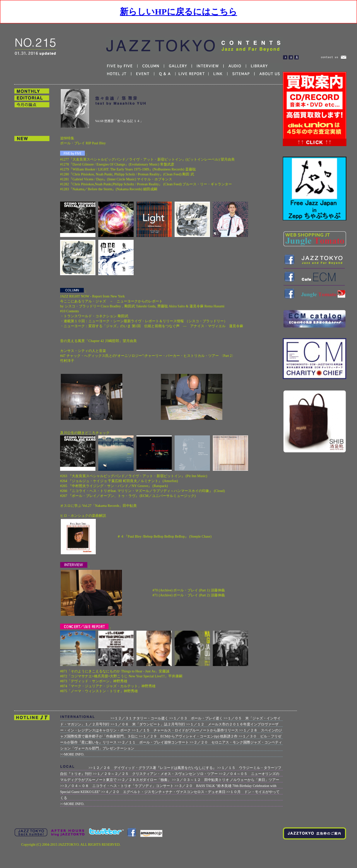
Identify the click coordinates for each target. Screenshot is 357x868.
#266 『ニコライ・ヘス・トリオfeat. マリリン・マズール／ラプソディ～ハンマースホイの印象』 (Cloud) (142, 491)
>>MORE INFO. (72, 754)
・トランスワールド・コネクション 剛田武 (94, 316)
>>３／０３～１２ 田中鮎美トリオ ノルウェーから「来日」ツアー (226, 780)
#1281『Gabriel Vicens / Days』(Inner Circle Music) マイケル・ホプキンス (116, 179)
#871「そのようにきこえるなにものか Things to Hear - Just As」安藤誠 (115, 671)
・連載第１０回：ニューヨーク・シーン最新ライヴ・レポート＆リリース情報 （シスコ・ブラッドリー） (144, 321)
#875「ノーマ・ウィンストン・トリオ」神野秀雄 (99, 691)
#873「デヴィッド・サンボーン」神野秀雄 (94, 681)
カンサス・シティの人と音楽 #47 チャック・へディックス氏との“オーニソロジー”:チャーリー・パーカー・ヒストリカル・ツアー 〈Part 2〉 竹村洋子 (148, 356)
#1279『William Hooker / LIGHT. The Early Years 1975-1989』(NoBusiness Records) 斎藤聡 (128, 169)
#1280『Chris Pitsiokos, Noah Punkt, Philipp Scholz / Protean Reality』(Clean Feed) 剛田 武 (127, 174)
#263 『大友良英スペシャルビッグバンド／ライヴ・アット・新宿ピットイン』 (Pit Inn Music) (134, 476)
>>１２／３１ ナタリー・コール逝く (140, 718)
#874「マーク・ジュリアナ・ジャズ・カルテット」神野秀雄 (108, 686)
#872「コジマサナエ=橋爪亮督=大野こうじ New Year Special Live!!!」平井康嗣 (121, 676)
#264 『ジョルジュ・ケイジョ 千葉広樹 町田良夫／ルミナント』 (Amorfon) (119, 481)
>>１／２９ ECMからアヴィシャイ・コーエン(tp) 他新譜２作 (188, 736)
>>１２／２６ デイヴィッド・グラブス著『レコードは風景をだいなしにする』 (153, 768)
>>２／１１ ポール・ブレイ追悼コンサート (153, 742)
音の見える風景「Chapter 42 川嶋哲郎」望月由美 (98, 341)
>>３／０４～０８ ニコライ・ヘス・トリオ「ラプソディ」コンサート (117, 786)
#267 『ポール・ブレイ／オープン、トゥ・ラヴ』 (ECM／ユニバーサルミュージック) (128, 496)
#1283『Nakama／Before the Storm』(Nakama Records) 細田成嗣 (109, 189)
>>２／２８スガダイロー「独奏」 (144, 780)
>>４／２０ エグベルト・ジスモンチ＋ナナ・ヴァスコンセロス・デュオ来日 (163, 792)
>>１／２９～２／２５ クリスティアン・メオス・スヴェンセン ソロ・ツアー (156, 774)
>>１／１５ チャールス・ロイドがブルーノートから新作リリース (185, 730)
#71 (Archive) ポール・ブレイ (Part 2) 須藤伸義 (189, 595)
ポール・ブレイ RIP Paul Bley (83, 143)
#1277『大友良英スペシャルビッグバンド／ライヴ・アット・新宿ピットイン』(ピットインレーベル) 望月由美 (147, 159)
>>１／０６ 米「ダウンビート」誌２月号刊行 (148, 724)
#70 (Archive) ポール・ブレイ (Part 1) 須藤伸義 (189, 590)
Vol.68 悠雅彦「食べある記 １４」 (119, 121)
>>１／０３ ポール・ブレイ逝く (196, 718)
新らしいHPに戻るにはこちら (178, 12)
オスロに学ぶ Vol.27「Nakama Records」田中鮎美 (98, 506)
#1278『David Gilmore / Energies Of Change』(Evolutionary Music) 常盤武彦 (117, 164)
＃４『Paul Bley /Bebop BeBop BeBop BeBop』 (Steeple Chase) (164, 536)
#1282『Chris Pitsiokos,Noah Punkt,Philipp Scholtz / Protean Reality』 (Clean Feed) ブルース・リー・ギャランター (146, 184)
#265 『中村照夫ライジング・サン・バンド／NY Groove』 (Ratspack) (114, 486)
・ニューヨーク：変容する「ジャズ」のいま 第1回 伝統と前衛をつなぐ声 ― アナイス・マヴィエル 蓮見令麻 (152, 326)
